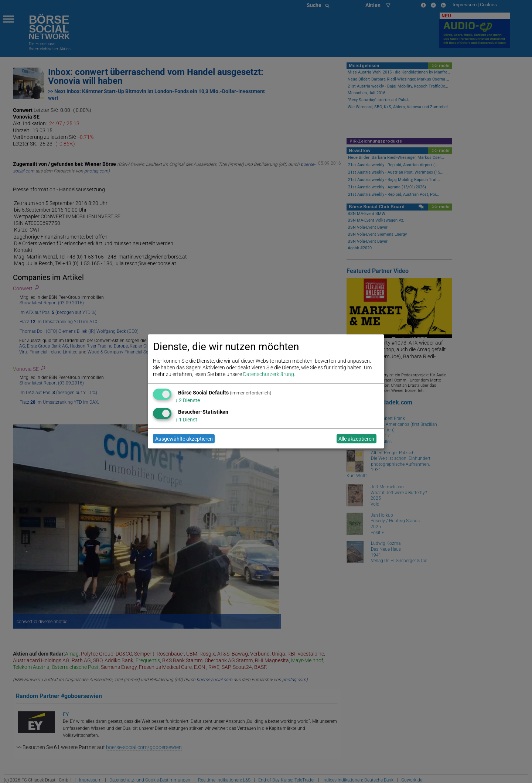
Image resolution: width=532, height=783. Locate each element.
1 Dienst (186, 420)
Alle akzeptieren (356, 439)
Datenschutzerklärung (269, 375)
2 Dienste (187, 400)
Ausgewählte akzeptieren (184, 439)
